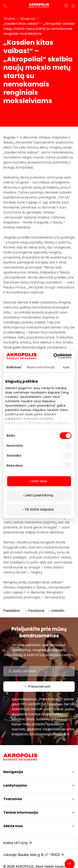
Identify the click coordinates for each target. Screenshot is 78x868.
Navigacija (13, 772)
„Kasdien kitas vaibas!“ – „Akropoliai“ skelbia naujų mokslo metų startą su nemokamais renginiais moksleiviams (39, 29)
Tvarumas (13, 799)
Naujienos (28, 19)
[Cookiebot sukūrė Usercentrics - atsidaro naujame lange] (60, 356)
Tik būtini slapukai (39, 509)
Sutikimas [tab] (14, 367)
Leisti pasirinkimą (39, 495)
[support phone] (5, 6)
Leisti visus (39, 481)
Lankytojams (15, 785)
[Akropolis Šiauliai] (39, 6)
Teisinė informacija (21, 812)
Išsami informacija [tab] (41, 367)
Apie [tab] (66, 367)
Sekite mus (13, 826)
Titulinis (9, 19)
